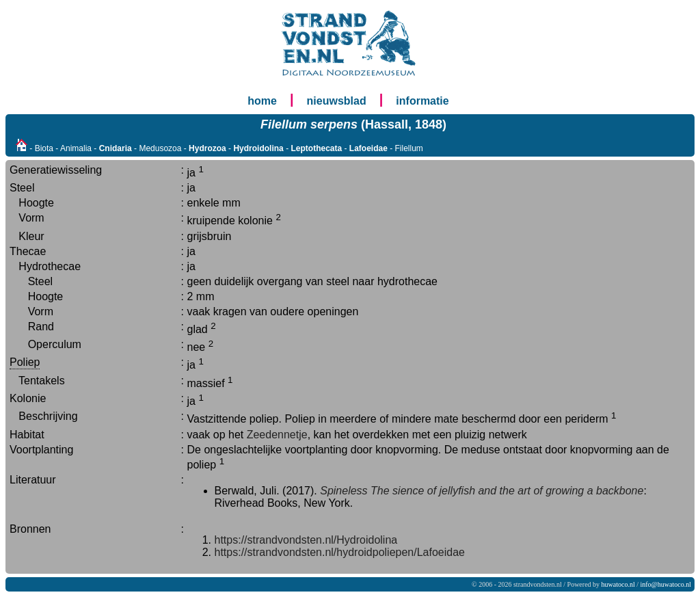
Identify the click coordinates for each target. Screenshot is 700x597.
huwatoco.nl (618, 584)
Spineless (344, 491)
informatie (422, 101)
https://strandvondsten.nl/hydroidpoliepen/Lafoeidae (340, 552)
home (262, 101)
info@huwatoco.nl (666, 584)
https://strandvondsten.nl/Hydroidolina (306, 540)
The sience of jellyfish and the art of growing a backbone (507, 491)
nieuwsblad (337, 101)
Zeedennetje (277, 435)
